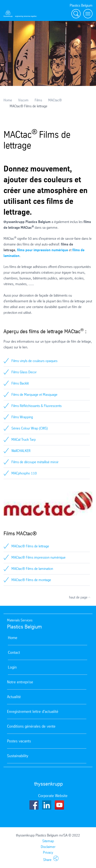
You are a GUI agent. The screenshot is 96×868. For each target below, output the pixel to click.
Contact (14, 652)
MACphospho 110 (24, 473)
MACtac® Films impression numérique (38, 557)
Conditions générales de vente (31, 726)
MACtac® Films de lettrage (30, 546)
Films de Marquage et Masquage (34, 395)
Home (8, 100)
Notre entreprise (20, 682)
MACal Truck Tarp (24, 440)
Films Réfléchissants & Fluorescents (36, 406)
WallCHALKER (21, 451)
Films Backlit (20, 383)
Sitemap (48, 841)
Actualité (14, 697)
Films (38, 100)
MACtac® (55, 100)
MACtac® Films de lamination (32, 569)
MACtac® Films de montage (31, 580)
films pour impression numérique (43, 250)
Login (12, 667)
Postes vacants (19, 741)
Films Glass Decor (24, 372)
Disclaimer (48, 847)
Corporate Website (53, 796)
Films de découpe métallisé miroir (35, 462)
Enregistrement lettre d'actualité (33, 712)
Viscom (23, 100)
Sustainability (18, 756)
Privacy (48, 852)
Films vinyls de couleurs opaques (34, 361)
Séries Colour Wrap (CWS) (30, 428)
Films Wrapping (22, 417)
